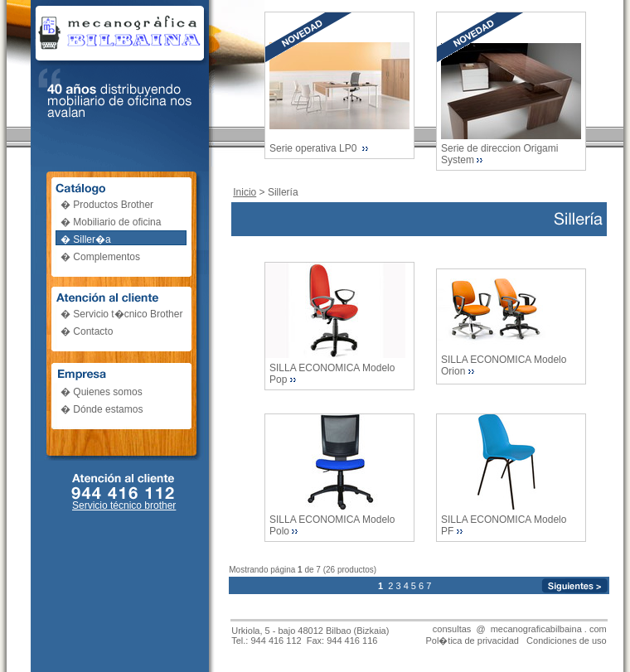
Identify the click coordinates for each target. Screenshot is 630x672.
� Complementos (100, 257)
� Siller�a (86, 239)
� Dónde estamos (102, 409)
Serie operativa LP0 (315, 148)
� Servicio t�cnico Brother (121, 314)
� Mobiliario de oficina (111, 222)
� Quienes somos (102, 392)
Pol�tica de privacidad (472, 641)
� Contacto (87, 331)
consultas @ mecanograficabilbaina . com (520, 629)
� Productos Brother (107, 205)
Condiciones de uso (567, 641)
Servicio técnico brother (124, 505)
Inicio (245, 192)
